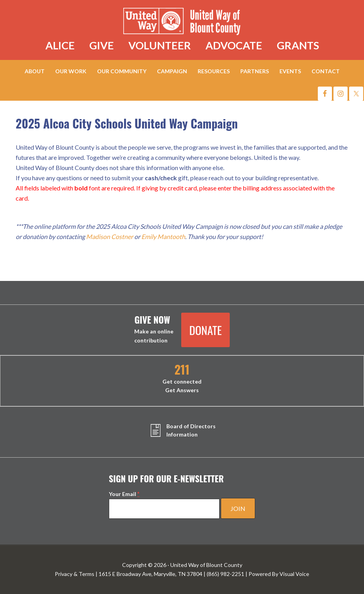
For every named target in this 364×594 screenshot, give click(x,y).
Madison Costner (110, 236)
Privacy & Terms (75, 574)
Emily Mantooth (163, 236)
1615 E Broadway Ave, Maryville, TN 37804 (150, 574)
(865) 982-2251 (225, 574)
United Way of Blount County (182, 23)
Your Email (124, 494)
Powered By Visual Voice (279, 574)
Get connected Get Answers (182, 379)
